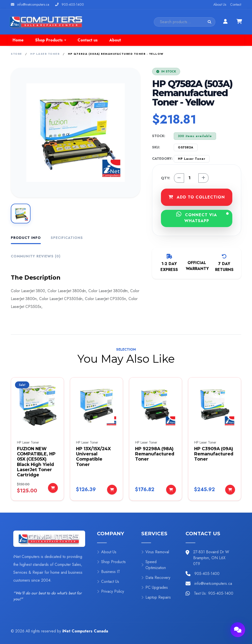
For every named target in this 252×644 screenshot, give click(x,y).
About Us (220, 4)
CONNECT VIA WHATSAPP (202, 217)
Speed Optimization (154, 565)
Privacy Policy (110, 591)
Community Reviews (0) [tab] (36, 256)
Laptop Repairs (156, 597)
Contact (236, 4)
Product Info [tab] (26, 238)
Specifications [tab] (67, 238)
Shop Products (111, 562)
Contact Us (108, 581)
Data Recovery (156, 578)
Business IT (109, 572)
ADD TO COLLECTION (197, 197)
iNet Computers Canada (85, 631)
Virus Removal (155, 552)
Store (16, 54)
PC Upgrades (155, 587)
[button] (51, 40)
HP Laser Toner (45, 54)
